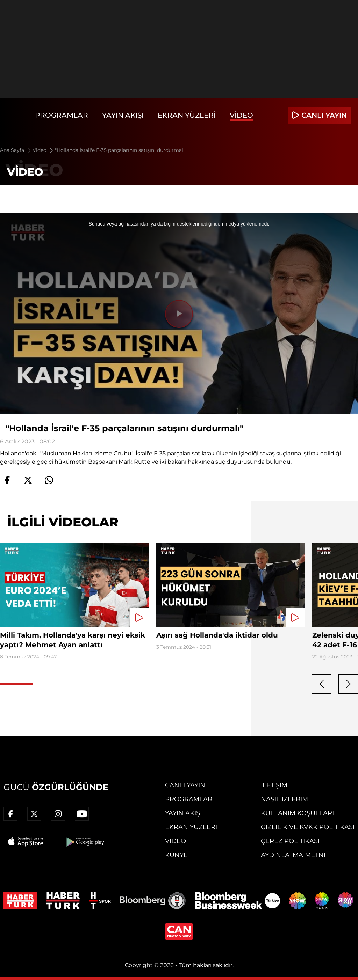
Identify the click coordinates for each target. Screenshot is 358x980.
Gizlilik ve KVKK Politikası (308, 827)
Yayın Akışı (123, 115)
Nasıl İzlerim (284, 799)
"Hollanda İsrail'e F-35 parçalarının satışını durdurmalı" (121, 150)
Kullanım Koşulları (297, 813)
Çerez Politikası (290, 841)
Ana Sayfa (16, 150)
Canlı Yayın (185, 785)
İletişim (274, 785)
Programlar (62, 115)
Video (241, 115)
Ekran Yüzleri (187, 115)
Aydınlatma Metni (293, 855)
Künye (176, 855)
